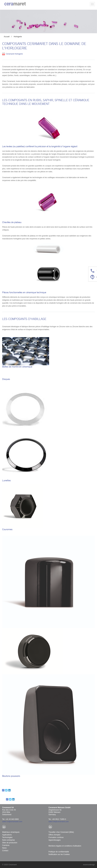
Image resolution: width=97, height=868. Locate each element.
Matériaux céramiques (11, 832)
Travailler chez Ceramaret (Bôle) (61, 832)
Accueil (7, 37)
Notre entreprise (8, 840)
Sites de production (10, 843)
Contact (5, 851)
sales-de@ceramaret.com (59, 822)
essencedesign (89, 865)
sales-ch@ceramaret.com (12, 822)
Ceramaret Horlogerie (14, 54)
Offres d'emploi (54, 835)
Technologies (7, 837)
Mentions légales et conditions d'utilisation (65, 846)
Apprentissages (55, 840)
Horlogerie (18, 37)
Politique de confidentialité (59, 852)
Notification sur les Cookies (59, 854)
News (4, 848)
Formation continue (56, 837)
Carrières (6, 845)
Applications (7, 835)
